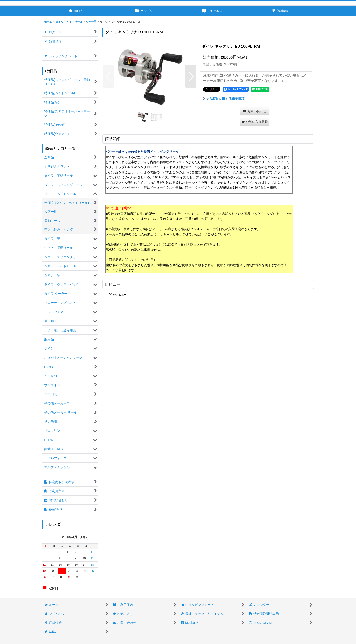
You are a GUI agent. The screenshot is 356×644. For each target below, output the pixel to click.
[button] (108, 76)
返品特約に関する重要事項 (224, 99)
